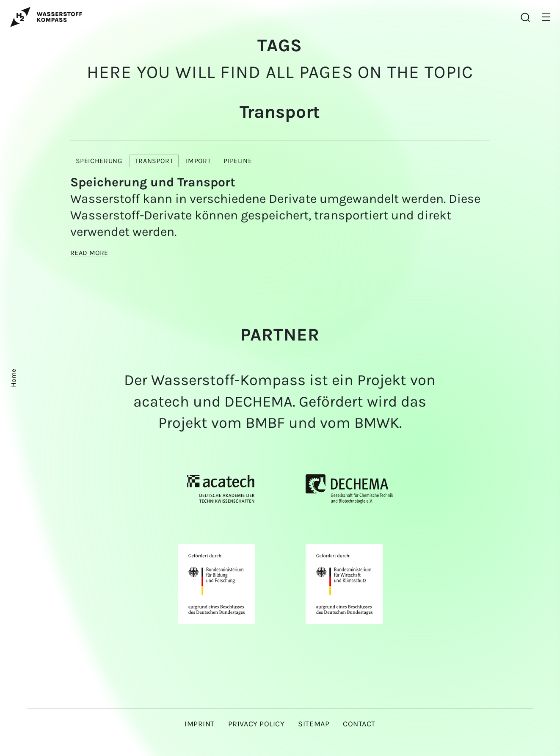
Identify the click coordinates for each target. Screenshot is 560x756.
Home (13, 378)
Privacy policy (257, 724)
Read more (89, 253)
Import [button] (198, 161)
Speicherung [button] (99, 161)
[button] (546, 17)
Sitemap (314, 724)
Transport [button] (154, 161)
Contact (359, 724)
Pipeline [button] (238, 161)
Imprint (200, 724)
